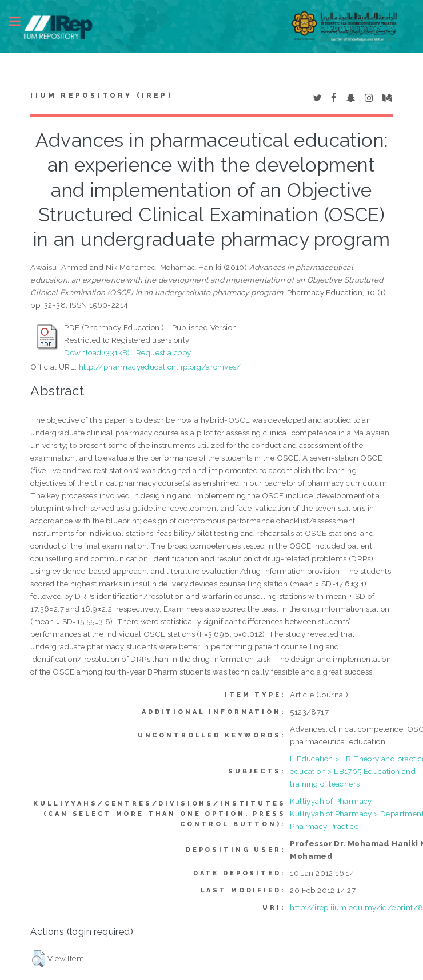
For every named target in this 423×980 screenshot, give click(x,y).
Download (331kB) (97, 352)
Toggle (21, 21)
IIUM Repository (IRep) (101, 96)
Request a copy (164, 352)
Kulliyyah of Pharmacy (331, 801)
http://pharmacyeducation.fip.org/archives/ (160, 367)
